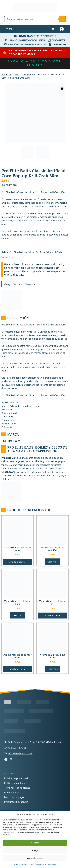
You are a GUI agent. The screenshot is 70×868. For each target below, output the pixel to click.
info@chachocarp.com (20, 753)
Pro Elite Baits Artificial (22, 252)
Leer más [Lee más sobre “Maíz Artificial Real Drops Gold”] (17, 615)
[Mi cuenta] (62, 29)
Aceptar (35, 843)
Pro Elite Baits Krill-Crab (49, 252)
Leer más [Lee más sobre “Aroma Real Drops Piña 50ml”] (52, 669)
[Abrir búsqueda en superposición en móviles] (35, 19)
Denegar (35, 850)
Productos (7, 75)
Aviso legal (52, 864)
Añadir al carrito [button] (17, 562)
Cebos (17, 75)
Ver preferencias (35, 858)
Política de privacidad (38, 864)
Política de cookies (21, 864)
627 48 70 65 (27, 44)
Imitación (27, 75)
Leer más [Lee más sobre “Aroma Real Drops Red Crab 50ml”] (52, 562)
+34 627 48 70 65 (17, 748)
